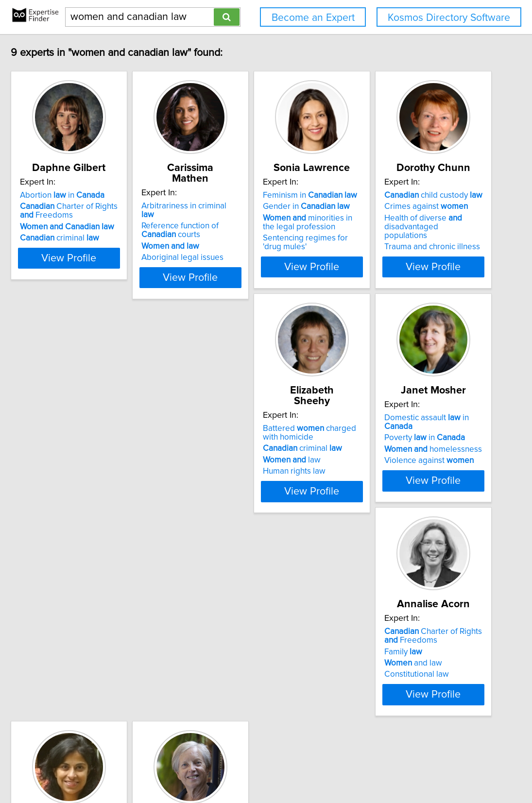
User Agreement (377, 768)
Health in (241, 651)
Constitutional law (89, 683)
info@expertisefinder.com (254, 768)
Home (309, 768)
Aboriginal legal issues (244, 238)
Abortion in (99, 195)
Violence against (393, 452)
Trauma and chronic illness (105, 461)
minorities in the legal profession (400, 222)
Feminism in (395, 195)
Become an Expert (313, 18)
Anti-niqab (374, 640)
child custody (106, 418)
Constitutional (381, 651)
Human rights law (234, 461)
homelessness (397, 441)
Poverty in (389, 429)
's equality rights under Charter (403, 667)
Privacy (335, 768)
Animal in (241, 640)
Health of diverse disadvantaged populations (106, 445)
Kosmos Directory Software (449, 18)
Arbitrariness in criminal (252, 195)
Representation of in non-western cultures (263, 667)
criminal (96, 238)
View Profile (118, 267)
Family (76, 660)
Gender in (392, 206)
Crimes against (99, 429)
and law (86, 672)
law (232, 449)
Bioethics (219, 683)
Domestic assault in (406, 418)
